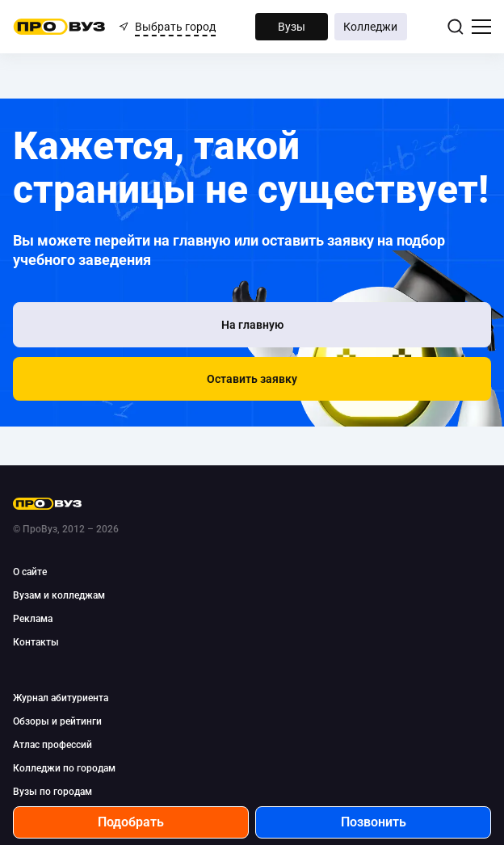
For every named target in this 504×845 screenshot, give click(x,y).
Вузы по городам (52, 792)
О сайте (30, 572)
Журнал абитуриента (61, 698)
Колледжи (370, 27)
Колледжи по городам (64, 768)
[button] (252, 379)
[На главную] (252, 325)
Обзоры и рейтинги (57, 721)
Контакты (36, 642)
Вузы (292, 27)
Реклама (33, 619)
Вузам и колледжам (59, 595)
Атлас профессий (52, 745)
